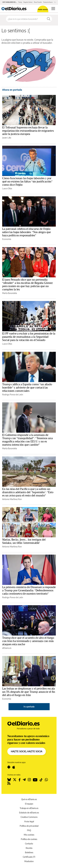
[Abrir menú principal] (53, 9)
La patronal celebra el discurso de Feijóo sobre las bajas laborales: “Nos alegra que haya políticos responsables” (27, 232)
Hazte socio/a (43, 9)
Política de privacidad (29, 826)
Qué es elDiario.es (29, 799)
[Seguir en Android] (9, 767)
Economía (7, 239)
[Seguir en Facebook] (20, 780)
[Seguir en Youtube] (35, 780)
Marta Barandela (10, 293)
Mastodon (29, 861)
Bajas (56, 2)
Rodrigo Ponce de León (13, 395)
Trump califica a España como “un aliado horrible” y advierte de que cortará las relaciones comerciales (27, 388)
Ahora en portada (12, 90)
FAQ (29, 830)
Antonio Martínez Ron (12, 499)
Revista (29, 848)
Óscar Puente (38, 2)
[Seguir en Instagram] (29, 780)
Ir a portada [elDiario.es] (29, 707)
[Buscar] (49, 19)
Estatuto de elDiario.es (29, 813)
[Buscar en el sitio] (26, 19)
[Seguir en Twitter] (15, 780)
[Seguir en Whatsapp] (46, 780)
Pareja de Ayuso (48, 2)
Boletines (29, 852)
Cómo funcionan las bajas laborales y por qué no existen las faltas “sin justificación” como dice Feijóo (27, 182)
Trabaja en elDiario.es (29, 808)
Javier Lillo (7, 138)
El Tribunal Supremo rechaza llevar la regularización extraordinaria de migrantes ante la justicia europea (28, 131)
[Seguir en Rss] (9, 783)
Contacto (29, 844)
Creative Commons (29, 817)
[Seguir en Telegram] (24, 780)
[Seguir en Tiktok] (41, 780)
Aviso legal (29, 821)
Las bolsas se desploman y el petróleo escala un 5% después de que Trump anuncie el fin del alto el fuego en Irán (29, 692)
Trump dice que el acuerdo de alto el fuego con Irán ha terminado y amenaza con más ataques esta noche (28, 641)
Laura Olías (7, 188)
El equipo (29, 804)
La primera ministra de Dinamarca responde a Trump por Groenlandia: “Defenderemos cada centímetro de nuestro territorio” (29, 590)
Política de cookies (29, 839)
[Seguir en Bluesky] (9, 780)
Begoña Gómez (28, 2)
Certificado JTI (29, 857)
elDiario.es (7, 648)
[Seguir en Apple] (14, 767)
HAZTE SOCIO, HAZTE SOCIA (27, 751)
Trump (20, 2)
